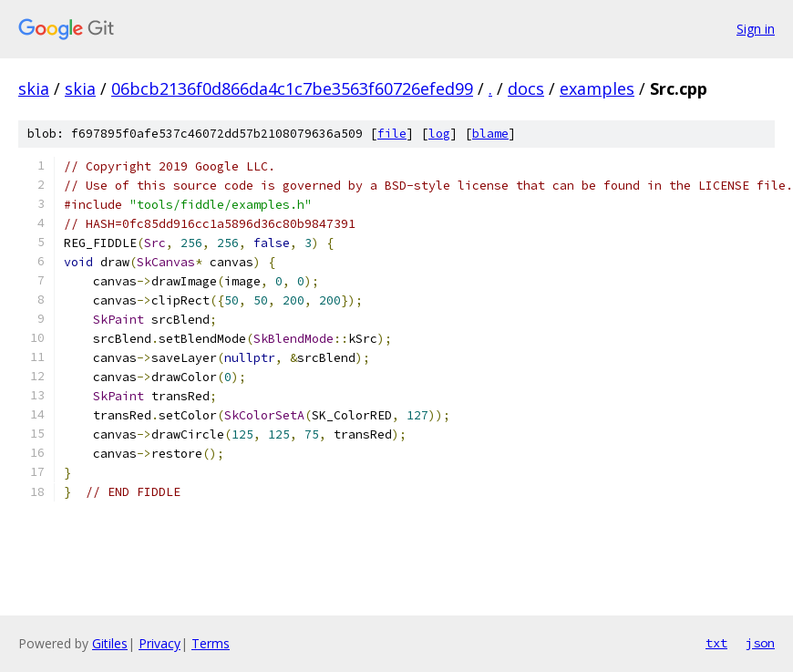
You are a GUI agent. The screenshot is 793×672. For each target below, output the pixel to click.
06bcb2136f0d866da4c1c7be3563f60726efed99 (292, 88)
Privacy (160, 643)
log (439, 134)
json (760, 643)
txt (716, 643)
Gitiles (110, 643)
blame (490, 134)
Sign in (756, 29)
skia (34, 88)
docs (526, 88)
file (392, 134)
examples (597, 88)
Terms (211, 643)
